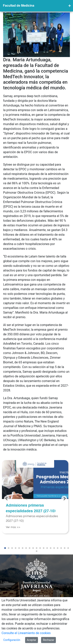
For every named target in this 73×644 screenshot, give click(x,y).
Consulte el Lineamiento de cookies (26, 633)
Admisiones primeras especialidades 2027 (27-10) (31, 508)
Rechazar (48, 640)
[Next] (64, 499)
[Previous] (7, 499)
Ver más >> (13, 527)
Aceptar (32, 640)
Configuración (12, 640)
